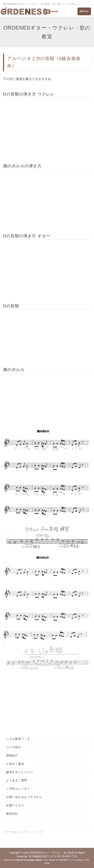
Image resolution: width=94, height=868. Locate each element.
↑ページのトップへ (17, 832)
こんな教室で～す (18, 739)
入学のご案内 (15, 764)
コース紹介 (14, 747)
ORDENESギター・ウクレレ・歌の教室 (51, 853)
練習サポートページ (20, 772)
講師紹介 (12, 755)
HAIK (47, 863)
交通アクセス (15, 805)
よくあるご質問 (17, 780)
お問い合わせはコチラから (24, 797)
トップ (38, 832)
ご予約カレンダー (18, 789)
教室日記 (12, 814)
